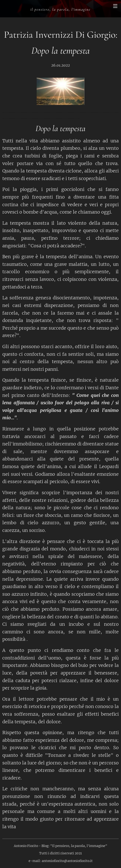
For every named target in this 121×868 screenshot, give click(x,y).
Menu (115, 6)
